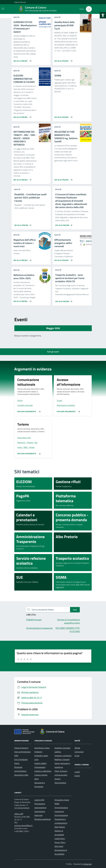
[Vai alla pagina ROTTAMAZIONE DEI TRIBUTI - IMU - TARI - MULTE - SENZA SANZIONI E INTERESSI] (22, 179)
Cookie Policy (60, 839)
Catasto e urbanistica (43, 771)
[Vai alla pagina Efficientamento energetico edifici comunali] (63, 259)
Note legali (59, 846)
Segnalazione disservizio (40, 813)
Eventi (77, 776)
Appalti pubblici (40, 763)
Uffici (16, 756)
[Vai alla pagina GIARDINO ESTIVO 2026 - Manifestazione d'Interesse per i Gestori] (22, 60)
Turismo (58, 779)
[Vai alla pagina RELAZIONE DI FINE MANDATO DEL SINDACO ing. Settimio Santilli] (63, 179)
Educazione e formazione (40, 785)
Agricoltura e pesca (42, 748)
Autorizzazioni (40, 767)
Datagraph (88, 864)
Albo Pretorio (60, 827)
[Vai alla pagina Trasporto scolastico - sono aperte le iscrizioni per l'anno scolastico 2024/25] (64, 300)
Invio (75, 610)
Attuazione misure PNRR (62, 802)
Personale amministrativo (20, 769)
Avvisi (77, 756)
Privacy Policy (60, 842)
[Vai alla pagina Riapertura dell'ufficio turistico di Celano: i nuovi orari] (22, 259)
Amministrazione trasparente (61, 809)
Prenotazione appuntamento (40, 806)
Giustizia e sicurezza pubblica (62, 750)
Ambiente (38, 752)
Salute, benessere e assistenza (62, 765)
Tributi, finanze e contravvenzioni (61, 773)
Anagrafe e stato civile (41, 758)
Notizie (77, 748)
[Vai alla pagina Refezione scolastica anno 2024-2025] (22, 300)
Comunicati (79, 752)
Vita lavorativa (60, 783)
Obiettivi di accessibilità (59, 833)
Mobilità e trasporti (62, 759)
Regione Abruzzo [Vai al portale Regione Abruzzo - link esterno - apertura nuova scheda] (20, 2)
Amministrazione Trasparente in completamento (61, 819)
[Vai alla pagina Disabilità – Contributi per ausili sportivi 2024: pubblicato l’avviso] (23, 224)
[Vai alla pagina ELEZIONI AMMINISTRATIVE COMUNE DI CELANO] (22, 116)
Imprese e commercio (63, 756)
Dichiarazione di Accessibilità (61, 852)
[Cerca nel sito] (89, 9)
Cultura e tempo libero (41, 777)
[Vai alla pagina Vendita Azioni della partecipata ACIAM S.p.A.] (63, 60)
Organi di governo (21, 748)
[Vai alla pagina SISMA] (63, 116)
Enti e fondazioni (21, 759)
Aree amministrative (22, 752)
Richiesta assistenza (43, 819)
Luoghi (77, 772)
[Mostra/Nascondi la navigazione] (3, 9)
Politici (17, 763)
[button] (103, 15)
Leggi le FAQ (39, 800)
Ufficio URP (19, 814)
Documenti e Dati (21, 775)
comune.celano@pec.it (23, 825)
